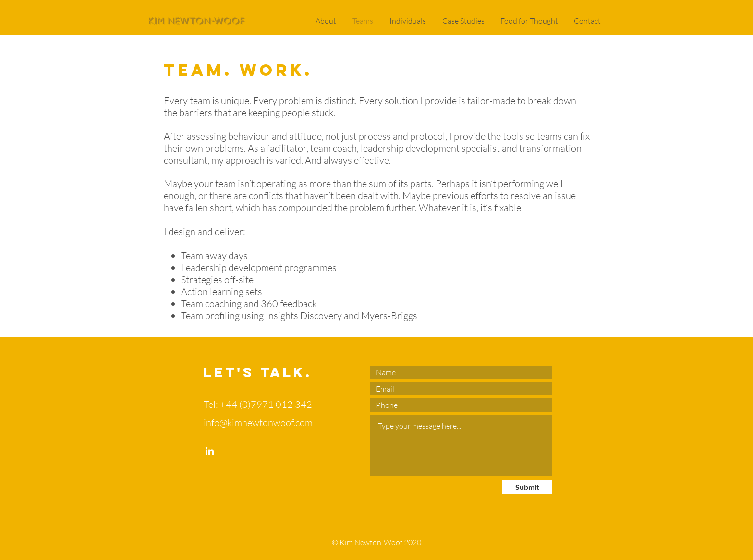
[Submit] (527, 487)
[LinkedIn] (210, 451)
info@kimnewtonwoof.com (258, 423)
